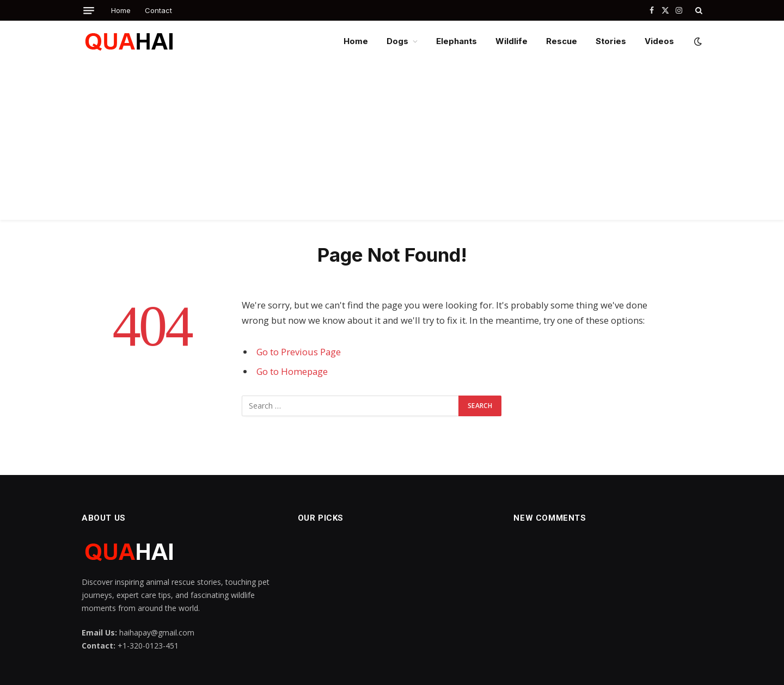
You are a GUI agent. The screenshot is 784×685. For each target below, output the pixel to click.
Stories (611, 41)
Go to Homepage (292, 371)
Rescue (562, 41)
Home (121, 10)
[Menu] (89, 11)
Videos (659, 41)
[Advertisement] (392, 144)
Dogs (397, 41)
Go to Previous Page (299, 352)
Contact (158, 10)
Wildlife (512, 41)
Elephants (457, 41)
